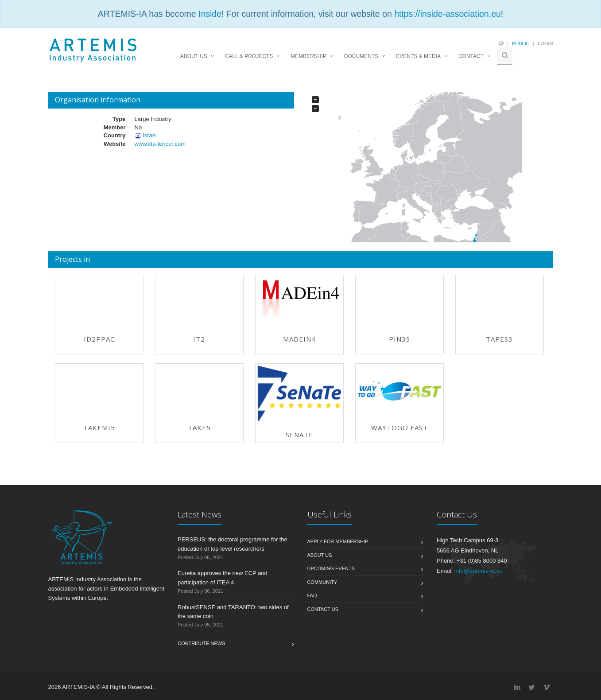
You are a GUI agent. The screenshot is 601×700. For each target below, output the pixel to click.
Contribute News (202, 643)
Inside (210, 14)
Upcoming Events (331, 568)
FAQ (312, 595)
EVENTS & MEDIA (418, 56)
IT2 (199, 339)
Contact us (323, 609)
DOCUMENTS (361, 56)
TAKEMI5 (99, 428)
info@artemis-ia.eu (479, 571)
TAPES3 (499, 339)
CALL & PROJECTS (249, 56)
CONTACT (471, 56)
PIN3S (399, 339)
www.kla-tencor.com (160, 144)
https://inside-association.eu (448, 14)
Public (521, 43)
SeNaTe (299, 435)
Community (322, 582)
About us (320, 555)
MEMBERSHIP (308, 56)
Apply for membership (338, 541)
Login (545, 43)
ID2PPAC (99, 339)
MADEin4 (299, 339)
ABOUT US (194, 56)
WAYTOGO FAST (399, 428)
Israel (150, 135)
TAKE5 (199, 428)
